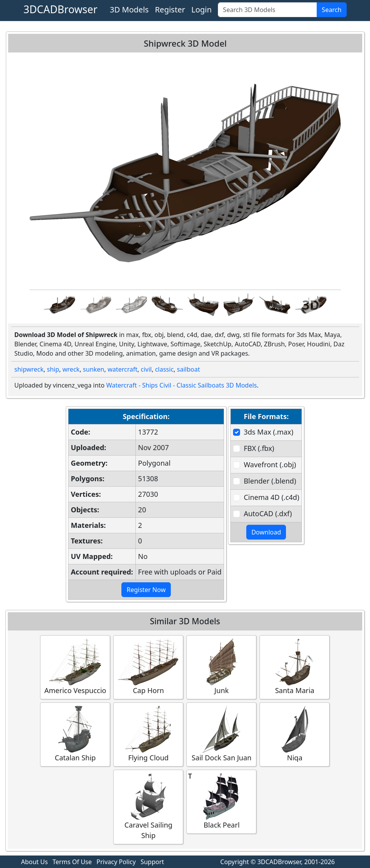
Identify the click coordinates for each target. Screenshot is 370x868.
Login (202, 10)
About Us (34, 862)
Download (266, 532)
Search (332, 10)
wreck (71, 369)
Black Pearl (221, 801)
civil (146, 369)
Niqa (295, 734)
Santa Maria (295, 667)
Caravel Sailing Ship (148, 807)
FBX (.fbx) (259, 448)
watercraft (122, 369)
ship (53, 369)
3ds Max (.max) (268, 432)
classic (164, 369)
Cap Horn (148, 667)
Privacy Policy (116, 862)
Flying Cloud (148, 734)
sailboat (189, 369)
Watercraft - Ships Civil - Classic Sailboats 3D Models (181, 385)
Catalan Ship (75, 734)
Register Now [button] (146, 590)
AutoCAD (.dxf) (268, 513)
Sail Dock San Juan (221, 734)
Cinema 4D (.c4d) (271, 497)
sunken (94, 369)
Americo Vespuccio (75, 667)
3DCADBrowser (60, 9)
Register (170, 10)
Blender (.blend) (270, 481)
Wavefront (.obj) (270, 465)
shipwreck (29, 369)
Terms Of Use (72, 862)
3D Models (129, 10)
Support (152, 862)
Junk (221, 667)
